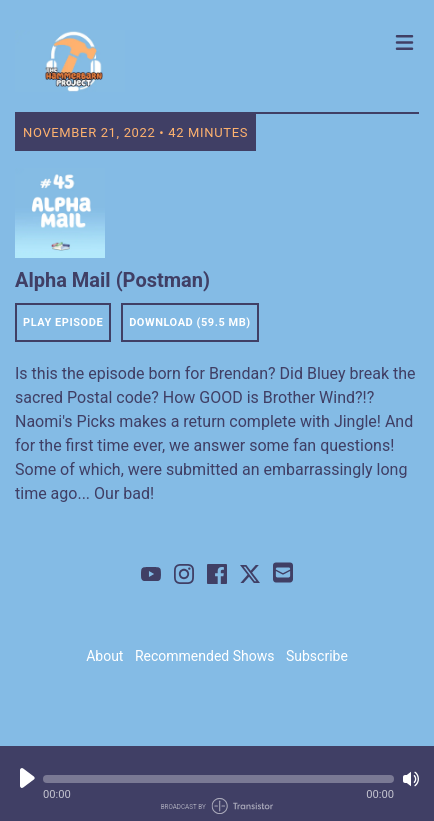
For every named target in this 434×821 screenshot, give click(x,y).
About (104, 656)
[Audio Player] (217, 783)
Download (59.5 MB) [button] (190, 322)
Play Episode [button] (63, 322)
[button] (218, 779)
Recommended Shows (205, 656)
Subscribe (317, 656)
